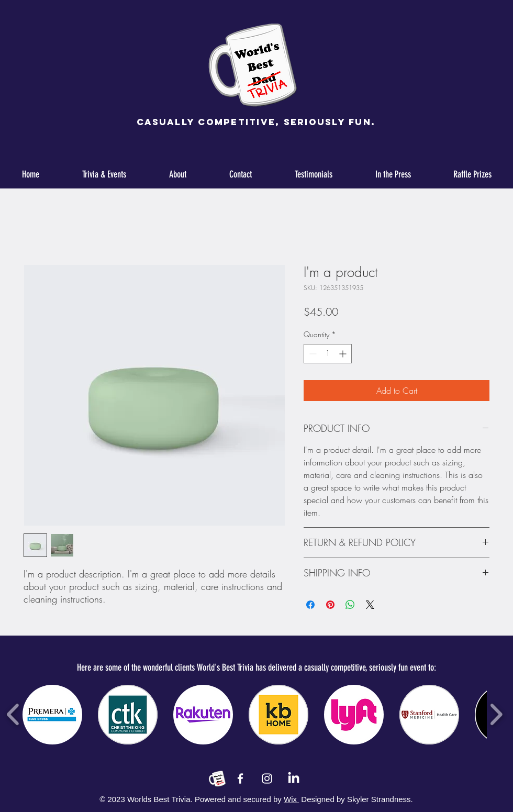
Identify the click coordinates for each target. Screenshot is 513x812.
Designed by (323, 799)
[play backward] (13, 714)
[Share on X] (370, 605)
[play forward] (496, 714)
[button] (52, 715)
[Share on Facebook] (310, 605)
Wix (291, 799)
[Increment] (344, 354)
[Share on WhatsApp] (350, 605)
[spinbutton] (328, 354)
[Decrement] (312, 354)
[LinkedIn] (294, 778)
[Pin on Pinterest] (330, 605)
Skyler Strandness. (379, 799)
